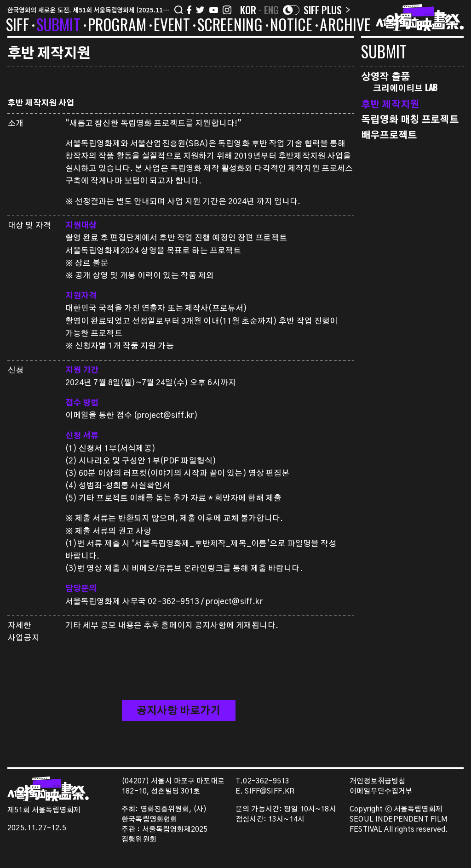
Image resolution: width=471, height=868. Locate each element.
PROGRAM (117, 26)
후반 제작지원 (390, 104)
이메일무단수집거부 (381, 791)
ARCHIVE (345, 26)
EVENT (172, 26)
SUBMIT (58, 26)
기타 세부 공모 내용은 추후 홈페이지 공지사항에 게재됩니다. (172, 625)
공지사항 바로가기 (178, 711)
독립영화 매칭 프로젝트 (410, 119)
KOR (248, 10)
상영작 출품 (385, 76)
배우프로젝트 (389, 134)
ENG (272, 10)
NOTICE (291, 26)
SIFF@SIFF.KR (270, 791)
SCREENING (230, 26)
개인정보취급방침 (377, 781)
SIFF (17, 26)
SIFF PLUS (327, 10)
